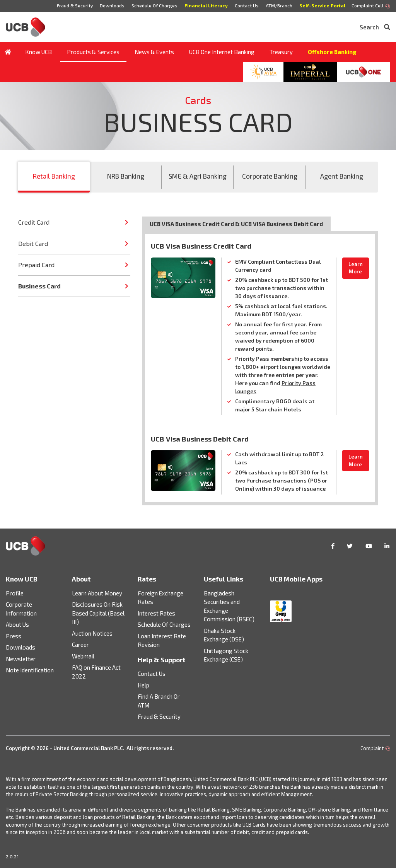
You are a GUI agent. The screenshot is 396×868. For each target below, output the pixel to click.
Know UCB (38, 52)
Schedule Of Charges (153, 5)
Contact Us (246, 5)
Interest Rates (156, 613)
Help (143, 685)
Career (80, 645)
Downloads (110, 5)
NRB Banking (126, 176)
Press (14, 636)
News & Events (154, 52)
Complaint (375, 748)
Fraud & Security (73, 5)
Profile (15, 593)
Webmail (83, 656)
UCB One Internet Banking (221, 52)
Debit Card (33, 243)
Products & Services (92, 52)
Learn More (356, 268)
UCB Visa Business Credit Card (201, 246)
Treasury (280, 52)
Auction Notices (92, 633)
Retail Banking (54, 176)
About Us (17, 624)
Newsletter (21, 659)
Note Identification (30, 670)
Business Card (39, 286)
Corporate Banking (270, 176)
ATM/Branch (279, 5)
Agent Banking (342, 176)
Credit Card (34, 222)
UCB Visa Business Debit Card (200, 439)
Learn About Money (97, 593)
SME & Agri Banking (198, 176)
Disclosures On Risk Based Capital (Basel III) (98, 613)
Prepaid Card (36, 265)
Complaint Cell (371, 6)
